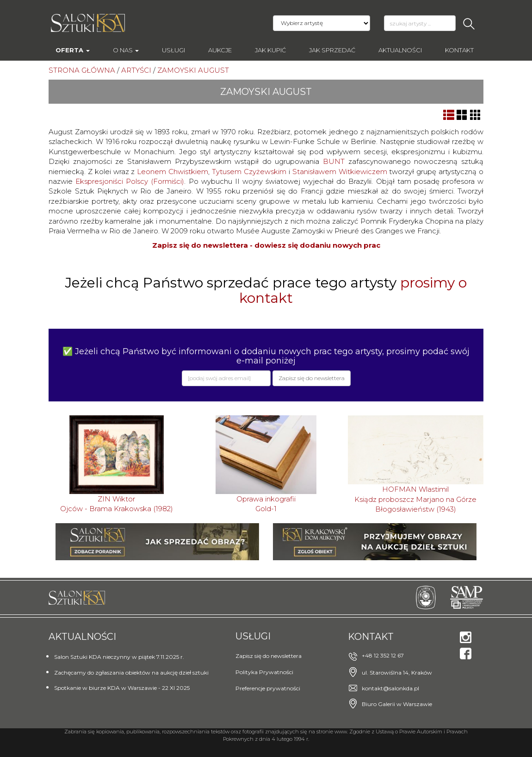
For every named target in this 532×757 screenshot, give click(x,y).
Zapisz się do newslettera (269, 656)
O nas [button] (126, 50)
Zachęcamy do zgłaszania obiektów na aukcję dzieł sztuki (131, 673)
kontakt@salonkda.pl (390, 688)
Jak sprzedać (332, 50)
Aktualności (400, 50)
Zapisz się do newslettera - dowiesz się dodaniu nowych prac (266, 245)
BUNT (334, 161)
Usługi (173, 50)
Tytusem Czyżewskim (249, 172)
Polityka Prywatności (264, 672)
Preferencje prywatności (268, 688)
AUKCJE (220, 50)
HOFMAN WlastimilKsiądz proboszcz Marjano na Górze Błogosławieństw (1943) (415, 499)
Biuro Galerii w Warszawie (397, 704)
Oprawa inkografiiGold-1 (266, 504)
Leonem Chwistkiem (173, 172)
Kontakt (459, 50)
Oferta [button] (73, 50)
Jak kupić (270, 50)
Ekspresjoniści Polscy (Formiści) (130, 181)
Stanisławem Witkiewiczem (340, 172)
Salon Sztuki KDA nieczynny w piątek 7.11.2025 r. (119, 657)
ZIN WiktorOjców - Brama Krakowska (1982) (117, 504)
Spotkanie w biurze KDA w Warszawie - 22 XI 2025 (122, 688)
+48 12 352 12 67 (383, 655)
